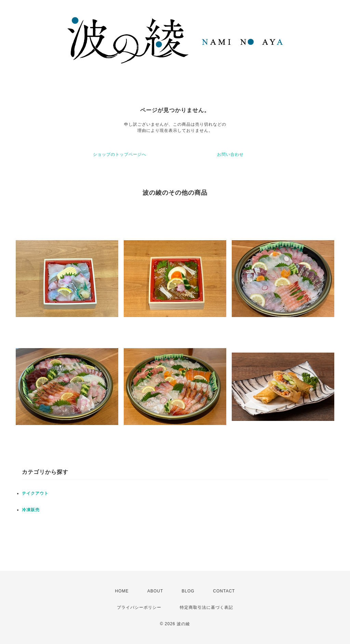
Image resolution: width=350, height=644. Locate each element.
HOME (122, 591)
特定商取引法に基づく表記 (206, 607)
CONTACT (224, 591)
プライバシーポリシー (139, 607)
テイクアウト (35, 493)
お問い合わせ (230, 154)
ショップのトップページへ (120, 154)
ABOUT (155, 591)
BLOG (188, 591)
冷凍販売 (31, 510)
